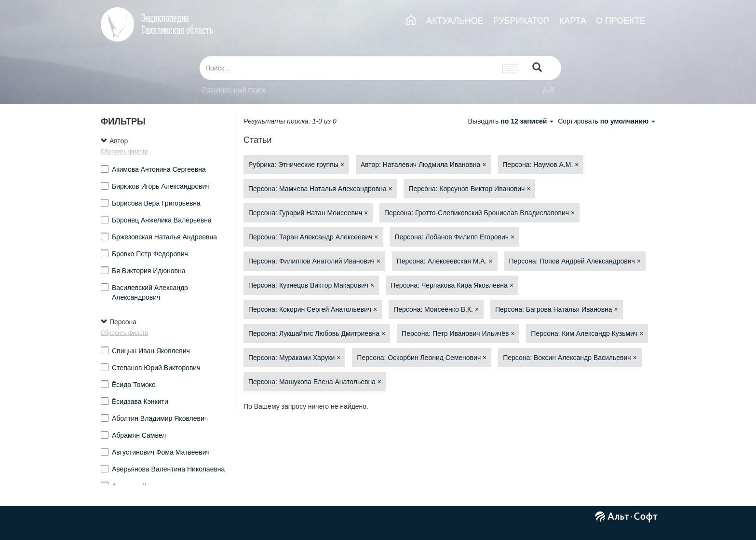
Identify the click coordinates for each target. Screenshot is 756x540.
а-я (548, 90)
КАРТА (573, 21)
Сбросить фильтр (124, 152)
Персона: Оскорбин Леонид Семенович (422, 358)
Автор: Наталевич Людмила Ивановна (424, 165)
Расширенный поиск (234, 90)
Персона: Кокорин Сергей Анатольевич (313, 309)
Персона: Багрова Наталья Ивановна (557, 309)
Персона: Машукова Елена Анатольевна (315, 382)
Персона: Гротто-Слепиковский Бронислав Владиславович (479, 213)
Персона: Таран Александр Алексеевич (313, 237)
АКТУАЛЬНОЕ (455, 21)
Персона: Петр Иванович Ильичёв (458, 333)
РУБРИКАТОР (521, 21)
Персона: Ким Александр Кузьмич (587, 333)
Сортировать (607, 121)
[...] (348, 68)
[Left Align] (537, 68)
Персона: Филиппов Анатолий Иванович (314, 261)
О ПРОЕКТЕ (621, 21)
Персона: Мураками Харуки (294, 358)
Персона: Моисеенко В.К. (436, 309)
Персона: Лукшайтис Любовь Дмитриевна (317, 333)
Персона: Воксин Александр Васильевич (570, 358)
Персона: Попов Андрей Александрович (575, 261)
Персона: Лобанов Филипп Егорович (454, 237)
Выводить (512, 121)
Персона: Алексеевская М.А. (445, 261)
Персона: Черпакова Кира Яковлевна (452, 285)
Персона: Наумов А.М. (540, 165)
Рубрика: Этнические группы (296, 165)
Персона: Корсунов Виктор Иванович (469, 189)
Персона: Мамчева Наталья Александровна (320, 189)
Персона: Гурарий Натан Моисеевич (308, 213)
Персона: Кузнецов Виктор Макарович (311, 285)
